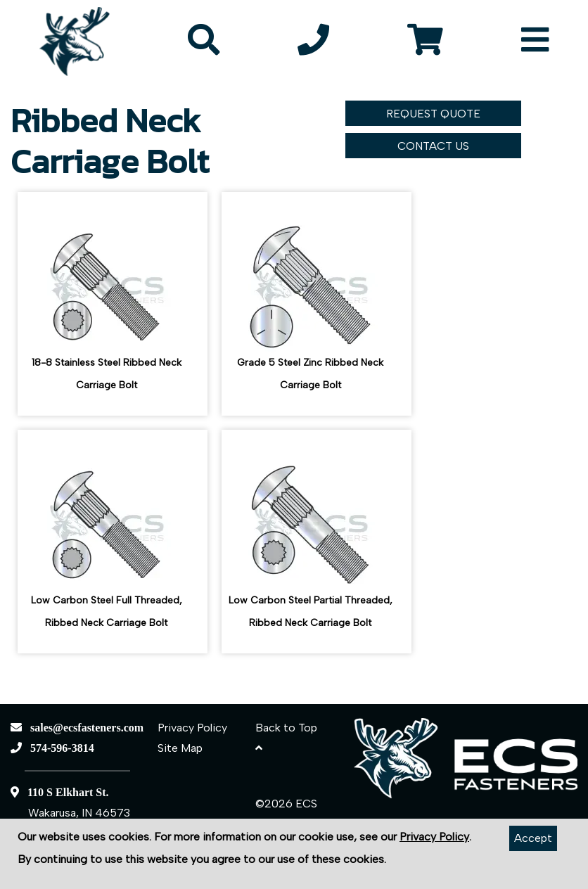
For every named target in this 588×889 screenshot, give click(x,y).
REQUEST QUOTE (433, 114)
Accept (533, 838)
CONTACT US (433, 146)
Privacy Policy (192, 728)
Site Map (180, 748)
